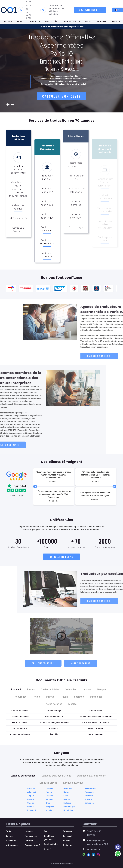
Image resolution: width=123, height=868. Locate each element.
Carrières (29, 841)
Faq (46, 831)
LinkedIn (67, 841)
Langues (29, 831)
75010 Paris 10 (55, 5)
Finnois (49, 818)
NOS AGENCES (71, 22)
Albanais (31, 814)
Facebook (68, 836)
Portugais (89, 818)
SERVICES (33, 22)
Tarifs (8, 831)
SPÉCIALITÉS (51, 22)
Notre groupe (12, 845)
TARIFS (20, 22)
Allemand (32, 818)
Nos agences (31, 836)
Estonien (49, 814)
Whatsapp (68, 831)
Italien (66, 818)
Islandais (68, 814)
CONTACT (116, 22)
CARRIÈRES (101, 22)
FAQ (87, 22)
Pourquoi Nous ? (32, 845)
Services (10, 836)
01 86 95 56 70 (29, 5)
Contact (48, 849)
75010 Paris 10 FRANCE (94, 833)
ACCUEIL (8, 22)
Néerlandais (90, 814)
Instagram (68, 845)
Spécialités (11, 841)
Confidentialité (51, 844)
